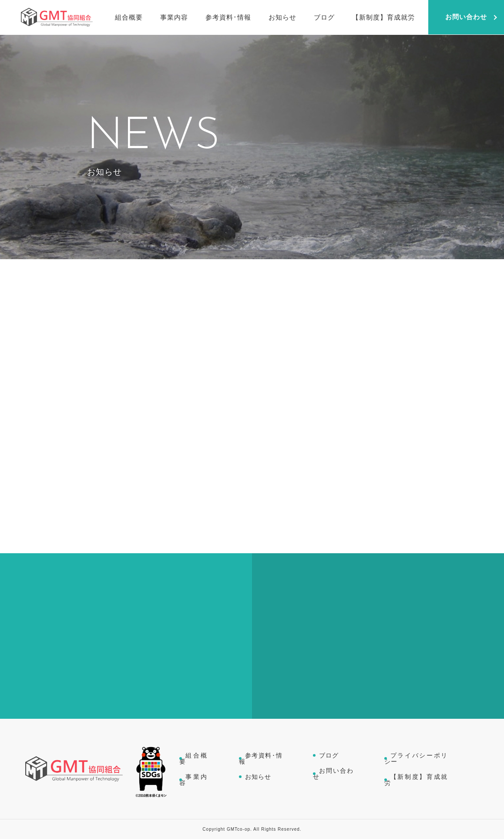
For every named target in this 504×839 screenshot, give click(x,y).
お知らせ (258, 777)
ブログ (329, 755)
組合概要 (194, 758)
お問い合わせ (333, 774)
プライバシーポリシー (416, 758)
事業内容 (194, 780)
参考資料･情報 (261, 758)
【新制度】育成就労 (416, 780)
